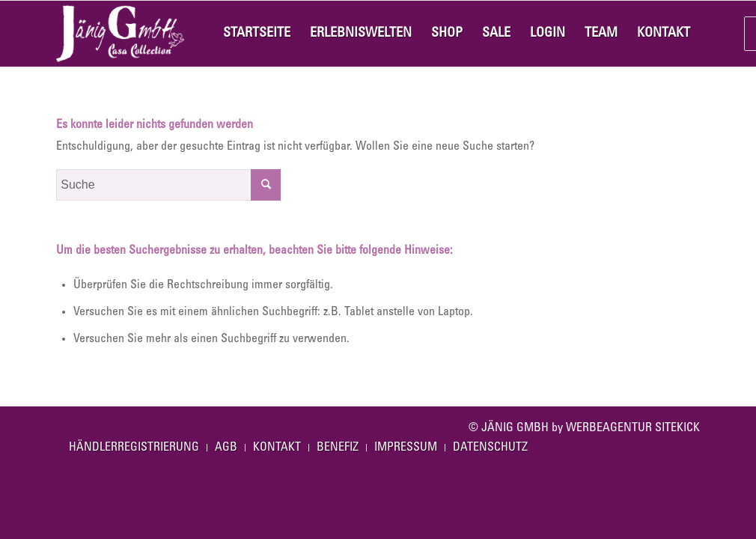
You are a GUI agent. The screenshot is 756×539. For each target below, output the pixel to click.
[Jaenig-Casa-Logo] (120, 34)
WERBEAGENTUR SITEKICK (633, 428)
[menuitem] (257, 34)
